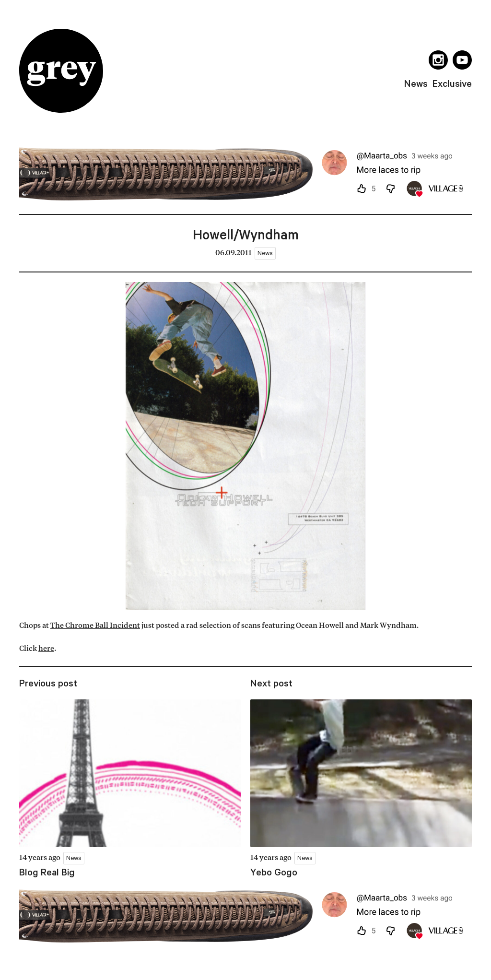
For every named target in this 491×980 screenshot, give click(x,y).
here (46, 649)
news (416, 83)
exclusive (452, 83)
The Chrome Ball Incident (95, 626)
